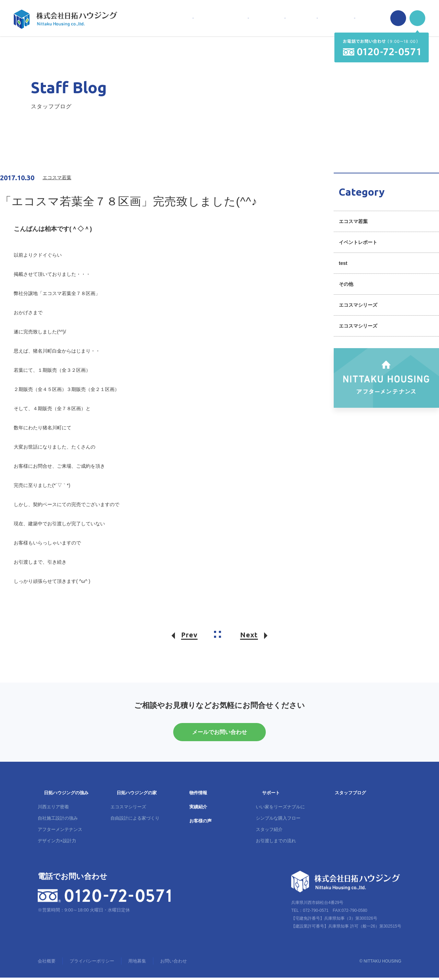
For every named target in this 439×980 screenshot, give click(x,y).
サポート (271, 795)
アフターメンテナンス (60, 832)
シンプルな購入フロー (278, 820)
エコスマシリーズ (358, 305)
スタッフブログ (350, 795)
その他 (346, 284)
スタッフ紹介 (269, 832)
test (343, 263)
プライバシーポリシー (92, 963)
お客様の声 (200, 823)
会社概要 (47, 963)
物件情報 (198, 795)
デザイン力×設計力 (57, 843)
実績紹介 (198, 809)
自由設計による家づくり (135, 820)
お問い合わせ (174, 963)
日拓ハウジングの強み (66, 795)
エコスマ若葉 (353, 221)
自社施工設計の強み (58, 820)
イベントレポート (358, 242)
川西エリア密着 (53, 809)
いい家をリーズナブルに (280, 809)
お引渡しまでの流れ (276, 843)
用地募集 (137, 963)
